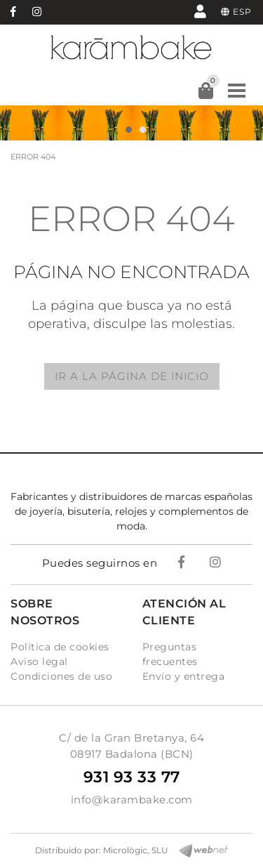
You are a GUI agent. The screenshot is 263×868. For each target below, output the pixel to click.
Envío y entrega (184, 676)
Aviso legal (39, 662)
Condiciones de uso (61, 676)
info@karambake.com (132, 800)
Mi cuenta (200, 11)
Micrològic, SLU (136, 850)
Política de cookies (60, 647)
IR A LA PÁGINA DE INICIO (132, 376)
